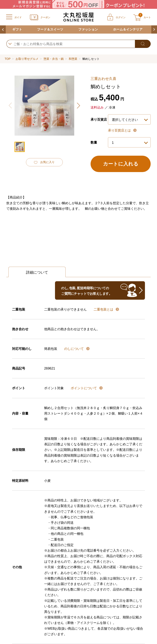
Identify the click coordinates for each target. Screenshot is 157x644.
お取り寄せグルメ (27, 59)
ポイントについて (84, 388)
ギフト (17, 29)
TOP (8, 59)
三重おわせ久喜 (103, 79)
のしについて (74, 349)
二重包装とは (104, 309)
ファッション (88, 29)
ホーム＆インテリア (128, 29)
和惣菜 (73, 59)
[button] (78, 105)
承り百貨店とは (120, 130)
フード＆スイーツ (50, 29)
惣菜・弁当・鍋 (54, 59)
